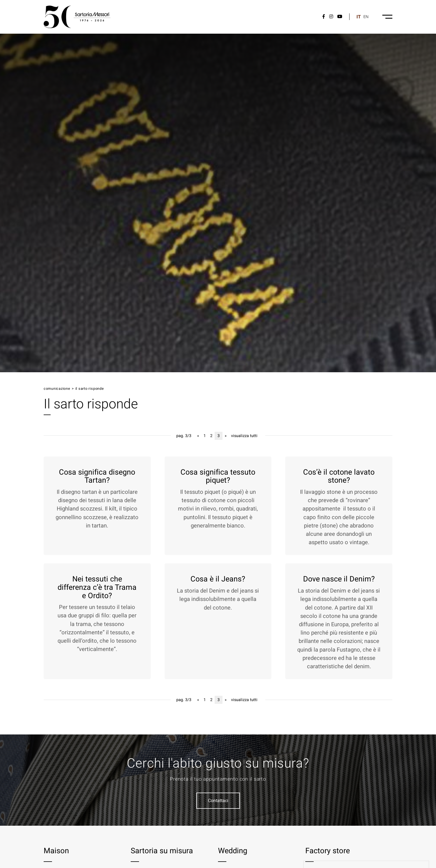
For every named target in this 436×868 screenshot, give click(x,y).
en (366, 17)
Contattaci (218, 801)
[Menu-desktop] (387, 17)
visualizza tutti (244, 436)
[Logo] (77, 17)
